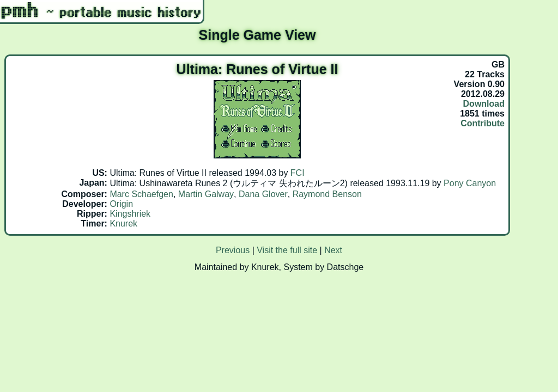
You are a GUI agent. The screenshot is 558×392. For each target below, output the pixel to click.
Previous (233, 250)
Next (333, 250)
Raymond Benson (327, 194)
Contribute (483, 123)
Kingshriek (130, 214)
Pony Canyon (470, 183)
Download (484, 104)
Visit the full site (287, 250)
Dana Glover (263, 194)
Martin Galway (206, 194)
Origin (121, 204)
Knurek (123, 223)
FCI (298, 173)
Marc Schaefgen (141, 194)
